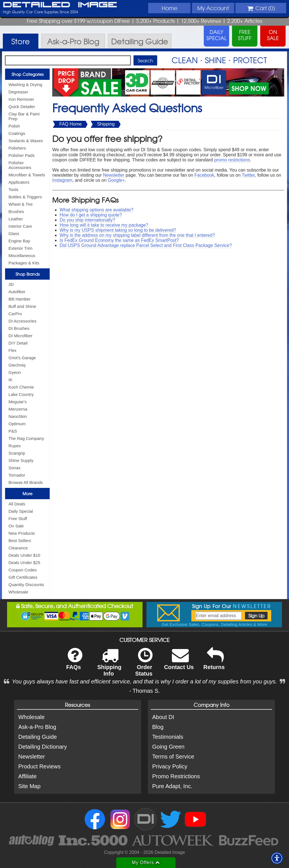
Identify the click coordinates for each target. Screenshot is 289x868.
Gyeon (15, 372)
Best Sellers (20, 541)
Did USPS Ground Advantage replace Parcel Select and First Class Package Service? (146, 245)
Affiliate (28, 776)
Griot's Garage (22, 358)
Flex (12, 350)
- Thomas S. (145, 691)
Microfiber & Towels (27, 175)
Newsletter (114, 175)
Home (169, 8)
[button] (277, 858)
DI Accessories (22, 321)
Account (213, 8)
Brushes (16, 211)
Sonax (15, 468)
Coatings (17, 133)
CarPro (15, 314)
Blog (158, 727)
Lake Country (21, 394)
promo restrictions (232, 160)
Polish (14, 126)
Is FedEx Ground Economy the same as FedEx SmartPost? (119, 240)
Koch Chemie (21, 387)
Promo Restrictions (176, 776)
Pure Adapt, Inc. (172, 786)
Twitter (248, 175)
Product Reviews (40, 766)
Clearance (18, 548)
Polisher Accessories (20, 165)
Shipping (106, 124)
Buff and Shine (22, 306)
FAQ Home (70, 124)
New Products (22, 533)
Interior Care (20, 226)
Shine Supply (21, 460)
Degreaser (18, 92)
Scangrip (17, 453)
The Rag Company (26, 438)
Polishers (17, 148)
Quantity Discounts (26, 585)
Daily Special (21, 511)
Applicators (19, 182)
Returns (214, 662)
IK (10, 380)
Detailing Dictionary (43, 747)
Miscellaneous (22, 256)
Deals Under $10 (24, 555)
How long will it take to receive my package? (104, 225)
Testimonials (168, 737)
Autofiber (17, 292)
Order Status (144, 666)
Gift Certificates (23, 577)
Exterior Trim (20, 248)
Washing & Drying (25, 85)
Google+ (116, 180)
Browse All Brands (26, 482)
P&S (13, 431)
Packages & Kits (24, 263)
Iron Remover (21, 99)
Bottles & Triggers (25, 197)
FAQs (74, 662)
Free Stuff (18, 519)
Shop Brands (28, 274)
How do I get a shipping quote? (91, 215)
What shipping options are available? (97, 210)
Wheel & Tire (21, 204)
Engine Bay (19, 241)
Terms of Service (173, 757)
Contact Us (179, 662)
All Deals (17, 504)
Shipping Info (110, 666)
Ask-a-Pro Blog (37, 727)
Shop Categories (28, 74)
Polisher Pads (22, 155)
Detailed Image (60, 5)
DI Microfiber (20, 336)
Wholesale (18, 592)
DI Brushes (19, 328)
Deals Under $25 (24, 563)
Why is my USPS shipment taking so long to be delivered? (118, 230)
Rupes (15, 446)
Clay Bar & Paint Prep (24, 116)
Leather (16, 219)
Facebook (204, 175)
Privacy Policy (170, 766)
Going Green (168, 747)
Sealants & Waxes (26, 141)
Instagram (62, 180)
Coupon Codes (23, 570)
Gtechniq (17, 365)
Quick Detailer (22, 107)
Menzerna (18, 409)
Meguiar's (18, 402)
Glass (14, 234)
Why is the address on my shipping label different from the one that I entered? (137, 235)
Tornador (17, 475)
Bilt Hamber (19, 299)
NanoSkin (18, 416)
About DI (163, 717)
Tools (13, 189)
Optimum (17, 424)
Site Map (29, 786)
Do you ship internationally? (87, 220)
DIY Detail (18, 343)
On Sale (16, 526)
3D (11, 284)
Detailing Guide (38, 737)
